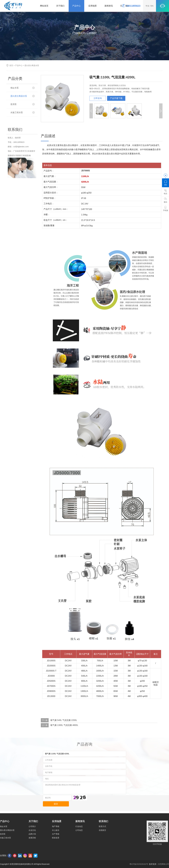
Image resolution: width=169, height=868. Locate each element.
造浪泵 (14, 104)
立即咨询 (98, 98)
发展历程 (32, 857)
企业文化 (32, 849)
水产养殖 (56, 853)
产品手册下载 (116, 98)
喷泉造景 (56, 857)
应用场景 (93, 6)
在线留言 (102, 849)
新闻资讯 (109, 6)
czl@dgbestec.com (21, 188)
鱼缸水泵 (15, 88)
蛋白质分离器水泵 (32, 65)
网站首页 (44, 6)
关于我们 (60, 6)
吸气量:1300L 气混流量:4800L (64, 725)
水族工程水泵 (17, 112)
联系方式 (102, 845)
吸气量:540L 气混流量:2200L (64, 720)
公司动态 (79, 849)
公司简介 (32, 845)
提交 (56, 804)
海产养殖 (56, 845)
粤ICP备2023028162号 (139, 864)
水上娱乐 (56, 849)
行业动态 (79, 845)
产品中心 (76, 6)
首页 (11, 65)
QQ (165, 183)
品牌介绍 (32, 853)
